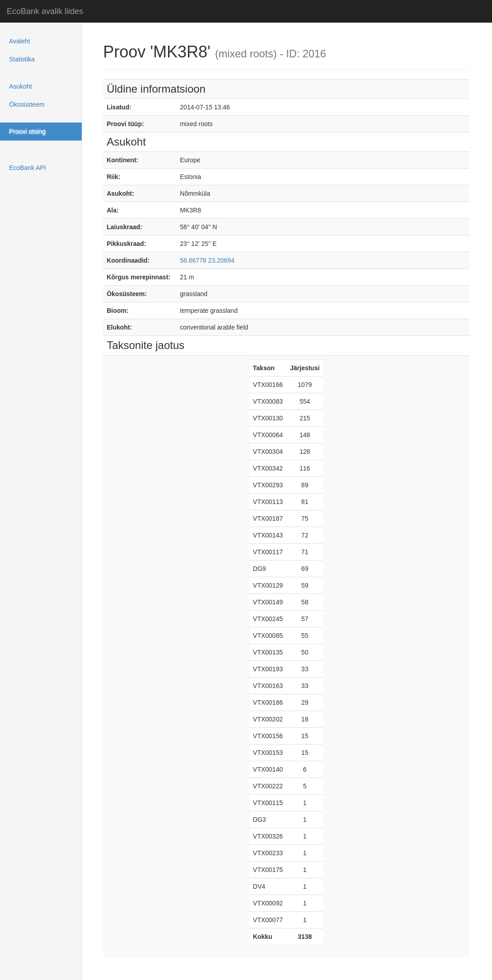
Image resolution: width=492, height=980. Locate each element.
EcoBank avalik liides (45, 11)
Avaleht (19, 41)
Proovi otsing (27, 132)
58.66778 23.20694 (207, 260)
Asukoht (21, 86)
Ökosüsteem (27, 104)
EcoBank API (28, 168)
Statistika (22, 59)
